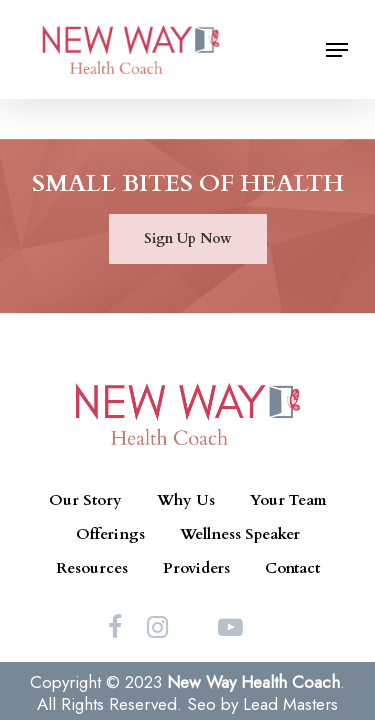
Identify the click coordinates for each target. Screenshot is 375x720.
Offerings (110, 534)
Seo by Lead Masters (262, 704)
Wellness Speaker (240, 534)
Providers (196, 568)
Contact (292, 568)
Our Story (85, 500)
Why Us (186, 500)
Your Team (288, 500)
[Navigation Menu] (337, 50)
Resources (92, 568)
